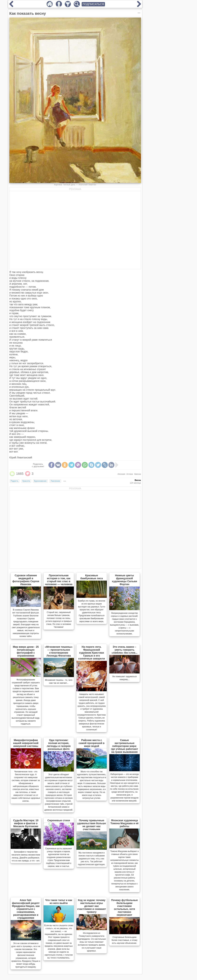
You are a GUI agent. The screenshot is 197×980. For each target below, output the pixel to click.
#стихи (130, 474)
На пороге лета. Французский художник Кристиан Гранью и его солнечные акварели (92, 653)
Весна (138, 480)
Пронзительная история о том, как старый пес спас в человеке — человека (59, 580)
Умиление (55, 481)
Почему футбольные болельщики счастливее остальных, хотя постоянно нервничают (125, 907)
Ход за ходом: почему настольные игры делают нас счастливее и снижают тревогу (92, 906)
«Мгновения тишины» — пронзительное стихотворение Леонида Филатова (59, 651)
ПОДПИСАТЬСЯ (93, 4)
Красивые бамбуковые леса (92, 577)
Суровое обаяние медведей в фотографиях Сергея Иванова (26, 580)
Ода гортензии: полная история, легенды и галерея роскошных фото (59, 745)
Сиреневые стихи (59, 820)
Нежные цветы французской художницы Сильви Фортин (124, 580)
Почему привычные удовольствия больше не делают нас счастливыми (92, 825)
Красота (26, 481)
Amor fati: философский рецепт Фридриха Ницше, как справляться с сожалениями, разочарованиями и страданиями (26, 909)
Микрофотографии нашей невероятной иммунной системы (26, 743)
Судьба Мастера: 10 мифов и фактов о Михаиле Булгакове (26, 823)
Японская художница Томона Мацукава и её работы (124, 823)
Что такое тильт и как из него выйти (59, 902)
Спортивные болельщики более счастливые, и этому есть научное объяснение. (124, 940)
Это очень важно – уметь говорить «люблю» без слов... (124, 650)
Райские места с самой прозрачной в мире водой (92, 743)
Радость (15, 481)
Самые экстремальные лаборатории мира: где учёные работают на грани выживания (124, 746)
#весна (137, 474)
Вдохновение (40, 481)
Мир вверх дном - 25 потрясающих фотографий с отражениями (26, 651)
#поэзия (121, 474)
